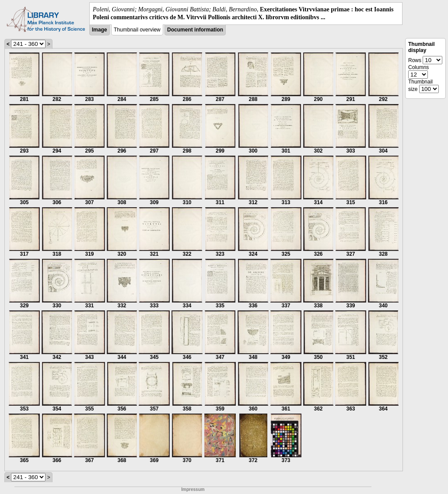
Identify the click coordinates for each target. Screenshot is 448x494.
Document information (195, 30)
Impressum (193, 489)
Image (100, 30)
